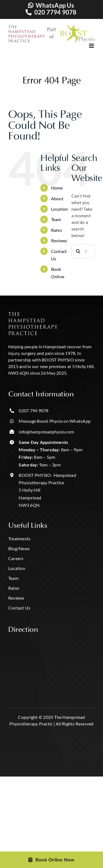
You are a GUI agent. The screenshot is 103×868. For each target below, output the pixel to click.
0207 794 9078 (34, 411)
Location (60, 209)
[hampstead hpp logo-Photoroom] (33, 314)
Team (56, 219)
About (57, 198)
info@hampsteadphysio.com (46, 432)
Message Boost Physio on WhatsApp (55, 421)
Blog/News (19, 548)
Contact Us (19, 608)
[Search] (78, 251)
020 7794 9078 (55, 12)
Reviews (59, 240)
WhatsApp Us (55, 5)
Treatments (19, 539)
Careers (16, 558)
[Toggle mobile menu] (86, 46)
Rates (57, 230)
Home (57, 188)
